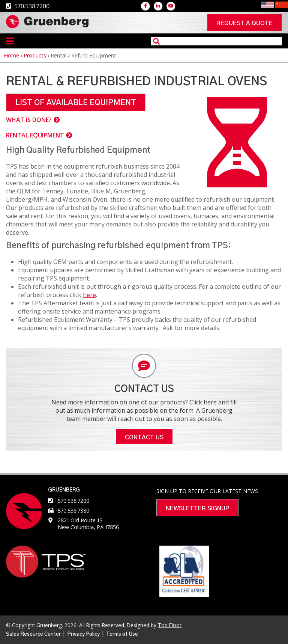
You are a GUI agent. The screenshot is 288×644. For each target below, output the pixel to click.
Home (11, 55)
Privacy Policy (83, 634)
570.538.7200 (73, 501)
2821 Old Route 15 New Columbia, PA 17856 (88, 524)
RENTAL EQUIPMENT (35, 135)
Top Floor (170, 625)
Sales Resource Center (33, 634)
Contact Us (144, 437)
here (89, 295)
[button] (237, 185)
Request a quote (244, 23)
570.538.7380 (73, 511)
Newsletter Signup (197, 508)
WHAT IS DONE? (29, 120)
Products (35, 55)
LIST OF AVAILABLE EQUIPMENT (76, 103)
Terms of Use (122, 634)
